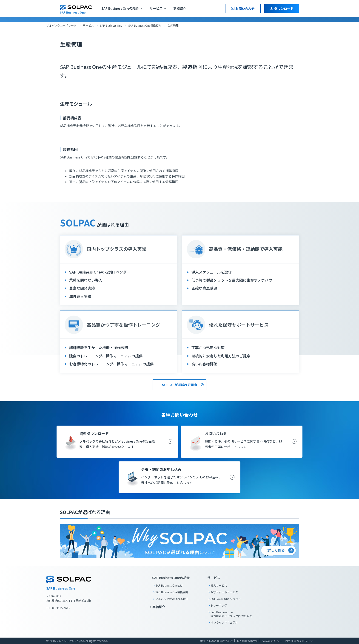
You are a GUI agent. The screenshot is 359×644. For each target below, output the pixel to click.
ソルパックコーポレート (61, 25)
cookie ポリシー (272, 641)
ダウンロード (284, 8)
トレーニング (219, 605)
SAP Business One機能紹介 (145, 25)
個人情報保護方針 (248, 641)
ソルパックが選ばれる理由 (172, 599)
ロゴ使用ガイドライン (299, 641)
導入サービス (219, 585)
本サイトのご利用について (217, 641)
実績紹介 (180, 8)
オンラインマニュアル (224, 622)
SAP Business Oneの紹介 (120, 8)
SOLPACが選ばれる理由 (179, 385)
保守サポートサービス (224, 592)
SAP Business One (111, 25)
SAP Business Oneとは (169, 585)
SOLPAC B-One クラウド (226, 599)
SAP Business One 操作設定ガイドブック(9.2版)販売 (231, 614)
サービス (156, 8)
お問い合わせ (245, 8)
